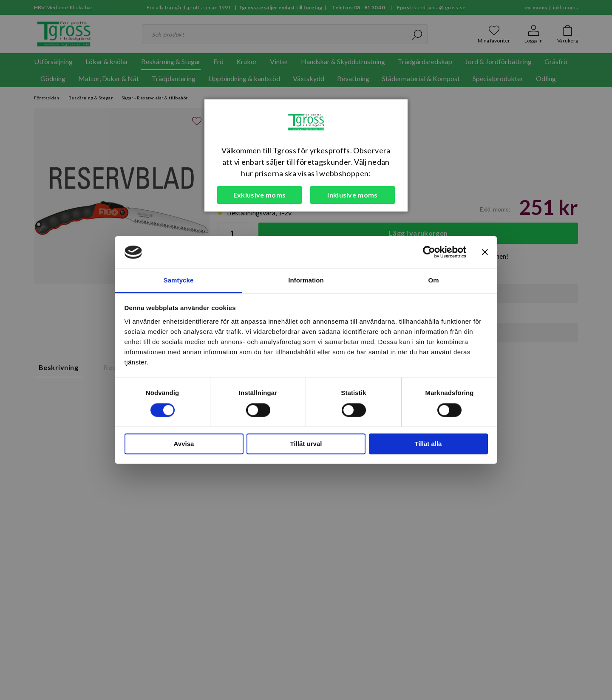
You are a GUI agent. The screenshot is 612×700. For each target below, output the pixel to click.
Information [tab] (306, 280)
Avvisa (184, 444)
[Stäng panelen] (485, 252)
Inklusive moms (352, 195)
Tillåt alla (428, 444)
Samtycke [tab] (179, 280)
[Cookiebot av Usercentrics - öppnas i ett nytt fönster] (429, 252)
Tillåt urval (306, 444)
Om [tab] (433, 280)
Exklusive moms (259, 195)
